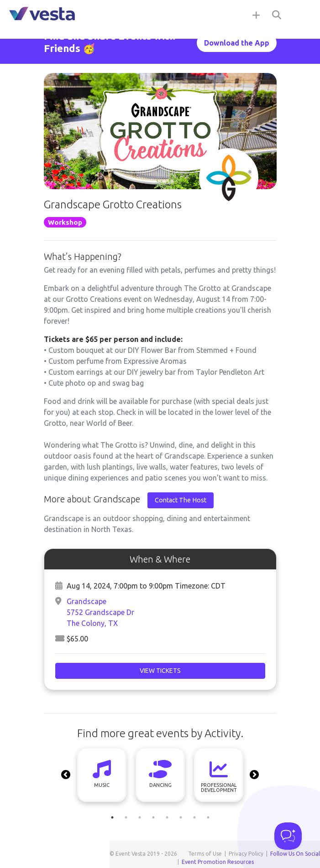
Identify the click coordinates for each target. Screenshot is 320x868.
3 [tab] (140, 817)
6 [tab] (181, 817)
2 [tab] (126, 817)
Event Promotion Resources (218, 862)
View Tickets (160, 671)
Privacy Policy (246, 854)
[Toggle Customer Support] (288, 836)
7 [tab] (194, 817)
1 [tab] (112, 817)
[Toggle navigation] (302, 15)
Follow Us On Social (295, 854)
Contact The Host (181, 500)
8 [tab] (208, 817)
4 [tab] (153, 817)
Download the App (237, 43)
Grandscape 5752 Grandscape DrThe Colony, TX (100, 612)
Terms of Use (205, 854)
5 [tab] (167, 817)
